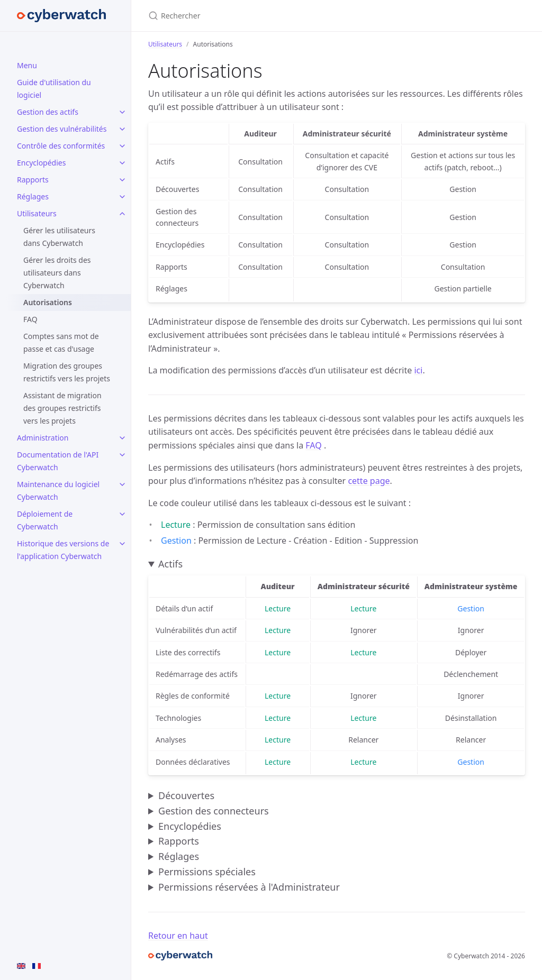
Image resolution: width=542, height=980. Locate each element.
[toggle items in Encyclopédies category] (122, 163)
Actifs (170, 564)
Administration (43, 438)
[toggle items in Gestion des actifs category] (122, 112)
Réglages (33, 196)
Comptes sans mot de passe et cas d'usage (61, 342)
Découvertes (186, 795)
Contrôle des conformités (61, 146)
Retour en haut (178, 936)
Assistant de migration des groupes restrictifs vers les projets (62, 408)
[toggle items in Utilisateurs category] (122, 214)
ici (418, 370)
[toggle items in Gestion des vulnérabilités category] (122, 129)
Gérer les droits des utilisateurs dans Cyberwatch (57, 273)
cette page (369, 481)
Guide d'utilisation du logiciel (54, 89)
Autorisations (48, 302)
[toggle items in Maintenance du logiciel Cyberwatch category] (122, 484)
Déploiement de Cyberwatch (45, 520)
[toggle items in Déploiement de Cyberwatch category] (122, 514)
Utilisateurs (37, 213)
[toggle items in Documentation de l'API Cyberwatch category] (122, 455)
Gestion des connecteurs (214, 811)
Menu (27, 65)
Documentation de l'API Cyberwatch (58, 461)
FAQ (30, 319)
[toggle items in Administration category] (122, 438)
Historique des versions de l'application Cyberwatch (63, 550)
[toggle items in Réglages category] (122, 197)
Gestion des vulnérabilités (62, 129)
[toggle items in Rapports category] (122, 180)
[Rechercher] (273, 16)
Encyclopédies (41, 163)
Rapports (33, 180)
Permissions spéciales (207, 872)
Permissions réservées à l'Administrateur (249, 887)
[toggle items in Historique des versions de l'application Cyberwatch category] (122, 544)
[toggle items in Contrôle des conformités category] (122, 146)
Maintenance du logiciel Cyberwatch (58, 491)
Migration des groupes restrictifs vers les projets (67, 372)
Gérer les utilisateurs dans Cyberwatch (59, 237)
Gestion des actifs (48, 112)
